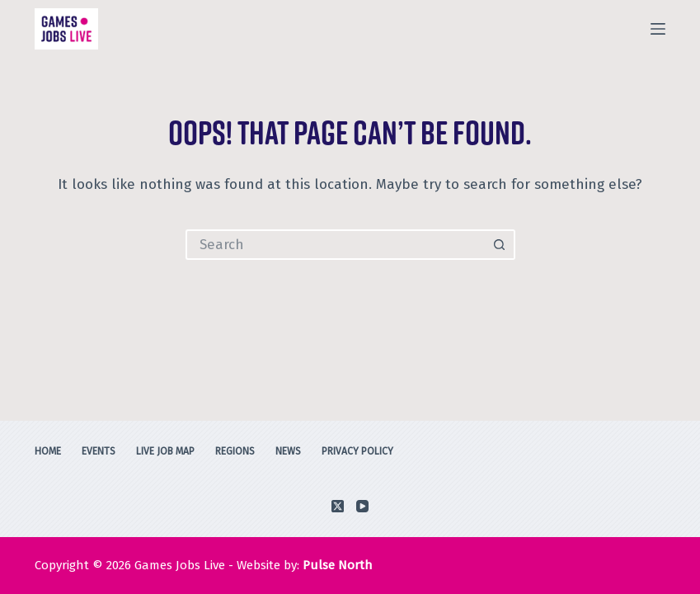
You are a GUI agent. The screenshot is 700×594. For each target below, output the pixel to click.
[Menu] (658, 29)
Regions (235, 451)
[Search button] (500, 245)
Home (48, 451)
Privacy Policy (357, 451)
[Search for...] (335, 245)
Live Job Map (165, 451)
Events (99, 451)
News (288, 451)
